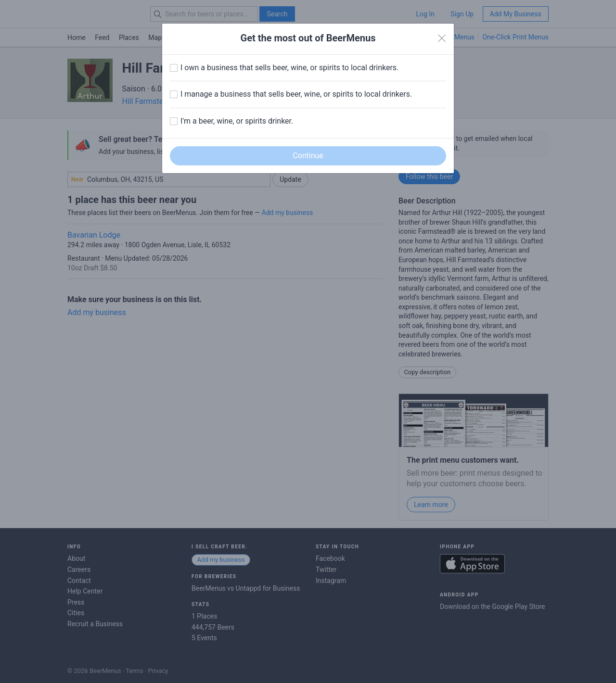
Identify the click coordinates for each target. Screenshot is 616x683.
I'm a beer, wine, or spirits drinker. (237, 121)
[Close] (442, 38)
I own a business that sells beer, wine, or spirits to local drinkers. (289, 68)
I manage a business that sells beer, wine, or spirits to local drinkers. (296, 94)
